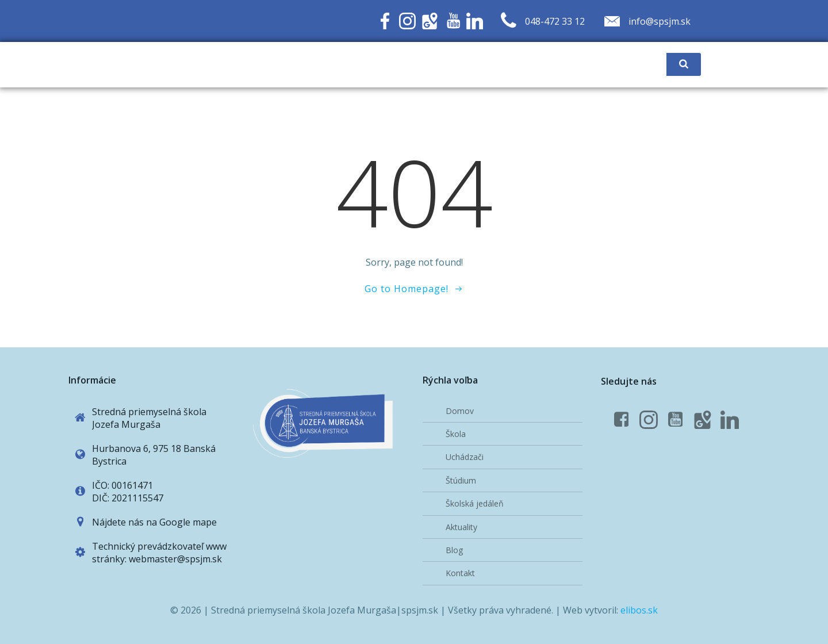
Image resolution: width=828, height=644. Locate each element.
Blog (454, 550)
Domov (460, 411)
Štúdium (461, 480)
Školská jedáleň (475, 503)
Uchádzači (465, 457)
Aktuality (461, 527)
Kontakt (460, 573)
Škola (456, 434)
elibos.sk (639, 610)
